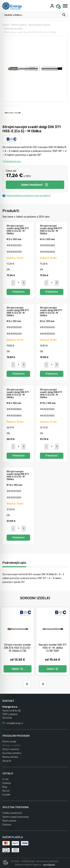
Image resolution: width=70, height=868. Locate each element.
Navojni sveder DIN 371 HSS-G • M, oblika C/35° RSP (53, 648)
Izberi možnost (35, 185)
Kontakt (6, 795)
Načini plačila (9, 821)
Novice (6, 791)
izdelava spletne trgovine (28, 865)
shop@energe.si (15, 723)
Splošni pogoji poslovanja (16, 817)
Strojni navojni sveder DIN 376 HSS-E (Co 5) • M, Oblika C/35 (18, 648)
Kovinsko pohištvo (12, 753)
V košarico (18, 292)
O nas (5, 779)
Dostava (7, 825)
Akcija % (7, 761)
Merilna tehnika (10, 757)
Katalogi (7, 783)
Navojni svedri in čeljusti (39, 24)
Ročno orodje (9, 742)
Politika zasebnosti (12, 813)
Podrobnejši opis (12, 161)
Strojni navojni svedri (13, 28)
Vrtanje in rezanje (19, 24)
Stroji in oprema (11, 749)
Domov (6, 24)
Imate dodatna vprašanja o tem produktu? (27, 196)
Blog (5, 787)
